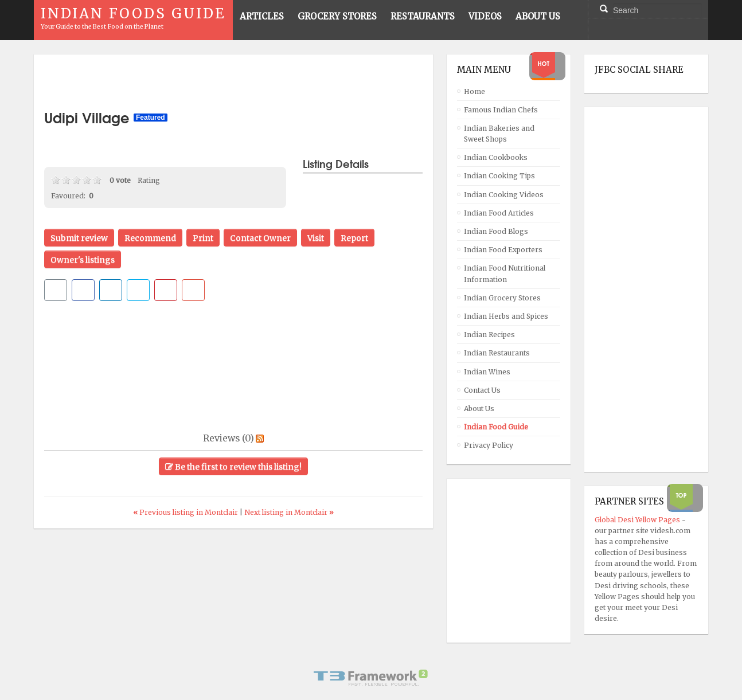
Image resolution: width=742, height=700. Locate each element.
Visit (316, 238)
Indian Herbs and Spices (506, 316)
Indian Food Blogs (496, 231)
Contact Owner (260, 238)
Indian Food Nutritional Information (505, 273)
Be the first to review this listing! (233, 467)
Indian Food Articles (499, 213)
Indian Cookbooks (496, 157)
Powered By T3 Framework (371, 678)
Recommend (150, 238)
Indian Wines (487, 372)
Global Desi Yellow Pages (638, 520)
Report (354, 238)
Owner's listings (83, 260)
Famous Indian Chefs (501, 110)
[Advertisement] (233, 82)
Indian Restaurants (497, 353)
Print (203, 238)
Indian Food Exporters (503, 250)
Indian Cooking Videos (504, 195)
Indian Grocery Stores (502, 298)
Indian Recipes (489, 335)
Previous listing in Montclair (186, 512)
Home (475, 91)
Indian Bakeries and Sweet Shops (499, 134)
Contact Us (482, 390)
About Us (479, 408)
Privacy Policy (489, 445)
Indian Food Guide (496, 427)
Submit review (79, 238)
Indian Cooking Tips (499, 176)
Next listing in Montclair (289, 512)
